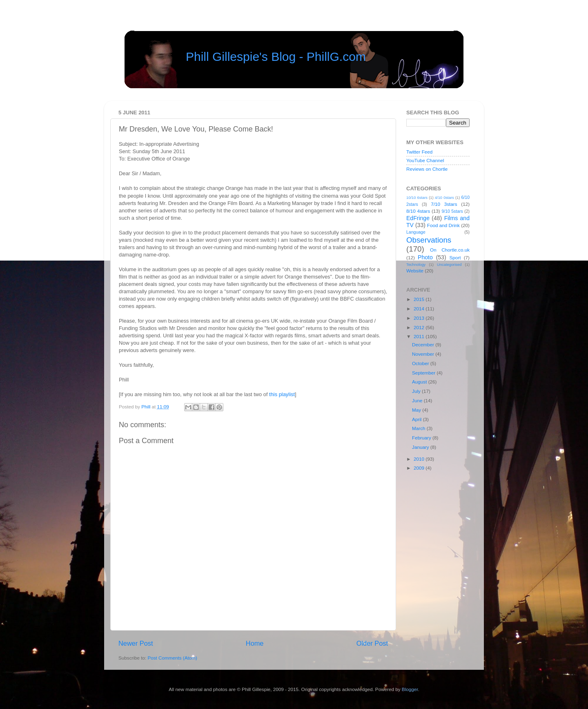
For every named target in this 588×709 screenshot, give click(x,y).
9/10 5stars (452, 211)
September (424, 373)
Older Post (372, 643)
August (420, 382)
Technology (416, 265)
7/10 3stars (444, 204)
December (424, 344)
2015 (420, 299)
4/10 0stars (444, 198)
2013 (420, 318)
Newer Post (136, 643)
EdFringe (418, 218)
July (417, 391)
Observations (429, 240)
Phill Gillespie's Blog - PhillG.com (276, 57)
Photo (425, 257)
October (421, 363)
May (417, 410)
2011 (420, 336)
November (424, 354)
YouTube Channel (425, 160)
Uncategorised (449, 265)
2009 (420, 468)
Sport (455, 258)
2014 (420, 309)
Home (255, 643)
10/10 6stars (417, 198)
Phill (146, 407)
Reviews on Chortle (427, 169)
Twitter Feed (419, 152)
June (418, 400)
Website (415, 271)
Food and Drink (443, 225)
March (419, 428)
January (421, 447)
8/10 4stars (418, 211)
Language (416, 232)
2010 (420, 459)
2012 (420, 327)
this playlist (282, 394)
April (418, 419)
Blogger (410, 689)
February (422, 438)
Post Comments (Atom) (172, 658)
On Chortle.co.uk (450, 250)
